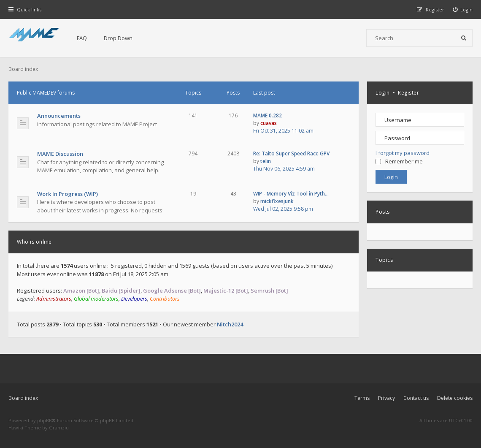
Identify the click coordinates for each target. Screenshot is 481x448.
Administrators (54, 299)
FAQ (82, 38)
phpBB (45, 420)
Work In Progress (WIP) (68, 194)
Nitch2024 (230, 324)
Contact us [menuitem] (416, 398)
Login (383, 93)
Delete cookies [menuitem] (455, 398)
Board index (23, 398)
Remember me (399, 161)
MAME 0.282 (268, 115)
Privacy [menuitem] (386, 398)
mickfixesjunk (277, 201)
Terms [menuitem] (362, 398)
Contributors (165, 299)
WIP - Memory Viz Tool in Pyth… (291, 194)
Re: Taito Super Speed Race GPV (291, 153)
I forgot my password (403, 153)
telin (266, 161)
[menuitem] (463, 10)
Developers (134, 299)
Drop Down (118, 38)
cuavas (269, 123)
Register (408, 93)
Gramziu (59, 428)
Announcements (59, 116)
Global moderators (96, 299)
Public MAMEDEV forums (46, 93)
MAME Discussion (60, 154)
